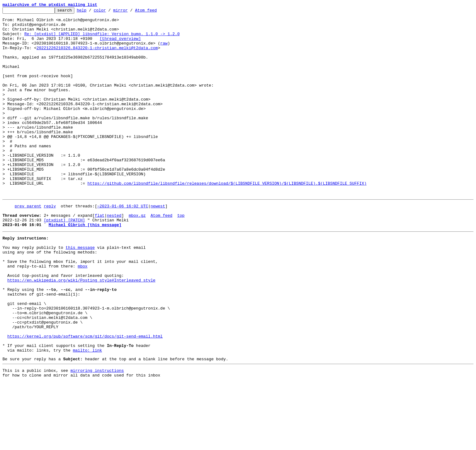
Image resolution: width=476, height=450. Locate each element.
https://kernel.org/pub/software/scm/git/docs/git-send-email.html (85, 399)
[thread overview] (120, 45)
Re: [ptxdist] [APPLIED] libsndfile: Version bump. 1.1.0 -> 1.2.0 (102, 39)
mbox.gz (137, 255)
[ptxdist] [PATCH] (65, 261)
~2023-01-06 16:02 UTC (123, 244)
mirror (130, 12)
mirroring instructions (97, 438)
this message (80, 292)
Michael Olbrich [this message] (85, 267)
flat (99, 255)
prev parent (28, 244)
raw (164, 50)
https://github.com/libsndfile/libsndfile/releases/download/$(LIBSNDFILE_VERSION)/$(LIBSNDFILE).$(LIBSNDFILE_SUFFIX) (227, 219)
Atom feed (156, 12)
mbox (83, 315)
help (91, 12)
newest (158, 244)
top (181, 255)
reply (50, 244)
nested (114, 255)
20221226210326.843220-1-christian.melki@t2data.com (97, 56)
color (109, 12)
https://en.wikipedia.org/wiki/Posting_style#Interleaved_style (82, 331)
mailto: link (87, 415)
